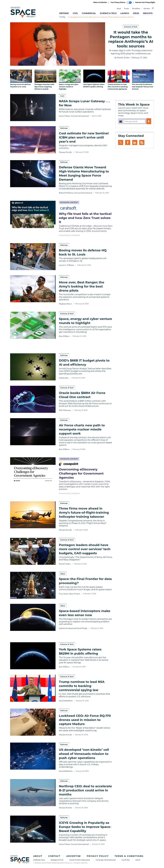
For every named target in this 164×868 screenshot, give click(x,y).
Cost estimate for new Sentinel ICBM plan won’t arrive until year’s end (84, 137)
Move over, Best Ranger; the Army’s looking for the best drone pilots (82, 286)
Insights (148, 13)
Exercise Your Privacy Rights (145, 2)
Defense (64, 13)
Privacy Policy (98, 856)
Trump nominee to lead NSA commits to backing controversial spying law (82, 686)
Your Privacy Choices (121, 3)
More (138, 860)
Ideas (136, 13)
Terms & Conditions (129, 856)
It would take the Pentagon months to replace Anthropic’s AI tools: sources (131, 39)
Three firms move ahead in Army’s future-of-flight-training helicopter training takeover (84, 513)
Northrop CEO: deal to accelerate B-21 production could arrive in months (85, 790)
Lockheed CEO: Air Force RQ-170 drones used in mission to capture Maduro (85, 720)
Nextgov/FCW (57, 860)
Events (127, 9)
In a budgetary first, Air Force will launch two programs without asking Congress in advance (101, 17)
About (119, 9)
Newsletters (136, 9)
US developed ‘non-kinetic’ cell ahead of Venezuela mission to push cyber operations (84, 754)
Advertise (147, 9)
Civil (75, 13)
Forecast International (106, 860)
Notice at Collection (100, 2)
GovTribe (126, 860)
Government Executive (80, 860)
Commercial (89, 13)
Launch (125, 13)
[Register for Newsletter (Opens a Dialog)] (149, 121)
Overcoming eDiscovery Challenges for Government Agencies (81, 473)
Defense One (39, 860)
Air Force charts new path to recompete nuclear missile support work (82, 429)
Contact (54, 856)
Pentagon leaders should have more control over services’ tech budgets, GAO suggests (85, 549)
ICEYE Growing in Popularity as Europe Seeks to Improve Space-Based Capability (85, 827)
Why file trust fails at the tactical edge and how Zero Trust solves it (85, 218)
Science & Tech (108, 13)
